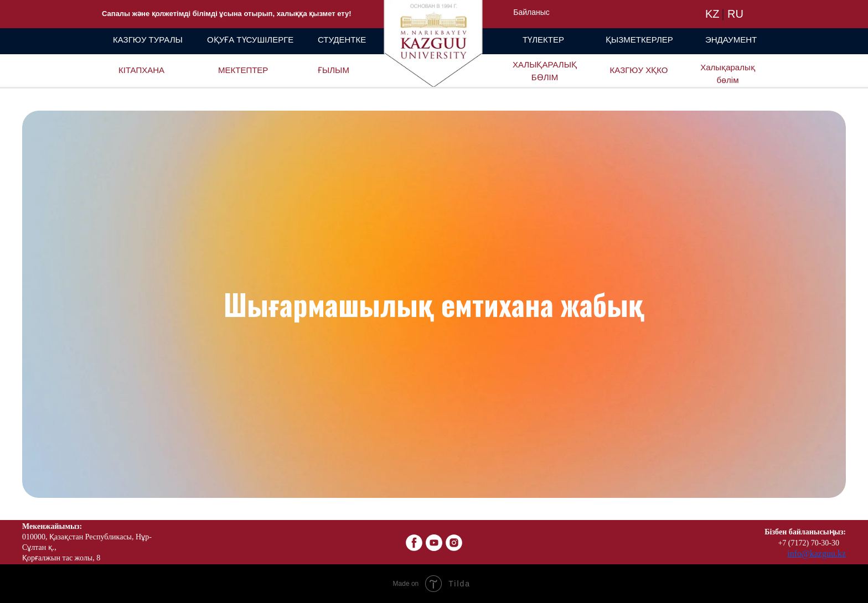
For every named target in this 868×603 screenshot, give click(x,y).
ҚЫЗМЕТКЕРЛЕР (639, 40)
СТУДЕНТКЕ (342, 40)
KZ (712, 14)
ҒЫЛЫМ (334, 70)
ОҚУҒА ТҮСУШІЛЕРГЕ (250, 40)
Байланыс (531, 12)
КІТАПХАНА (141, 70)
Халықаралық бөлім (727, 74)
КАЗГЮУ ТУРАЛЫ (148, 40)
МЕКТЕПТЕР (243, 70)
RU (735, 14)
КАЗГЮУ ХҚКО (639, 70)
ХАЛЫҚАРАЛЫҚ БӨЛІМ (545, 71)
